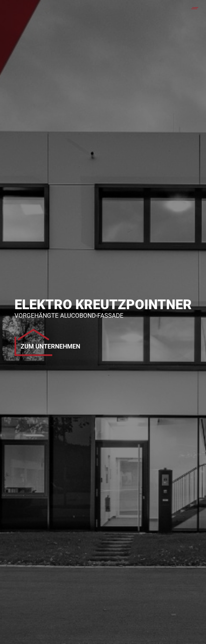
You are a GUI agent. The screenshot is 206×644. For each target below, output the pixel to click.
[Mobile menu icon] (195, 8)
